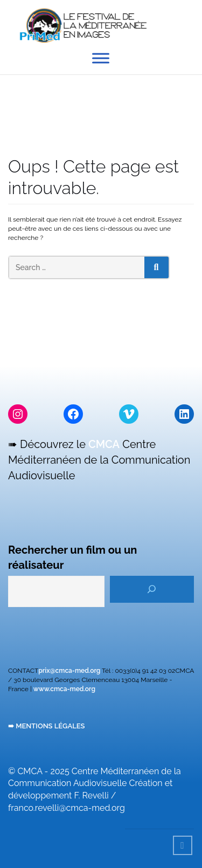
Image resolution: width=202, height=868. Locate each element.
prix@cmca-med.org (69, 671)
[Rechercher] (152, 589)
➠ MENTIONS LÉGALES (47, 726)
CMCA (104, 444)
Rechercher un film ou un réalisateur (72, 558)
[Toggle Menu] (101, 58)
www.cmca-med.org (64, 689)
